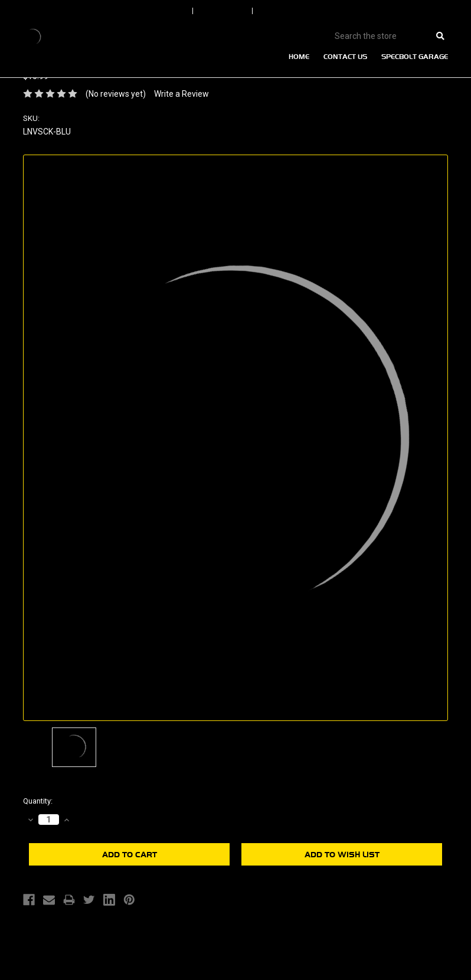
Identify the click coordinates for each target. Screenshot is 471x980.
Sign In (178, 11)
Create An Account (294, 11)
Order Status (224, 11)
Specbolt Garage (415, 57)
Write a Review (181, 94)
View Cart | (395, 11)
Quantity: (38, 801)
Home (299, 57)
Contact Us (345, 57)
